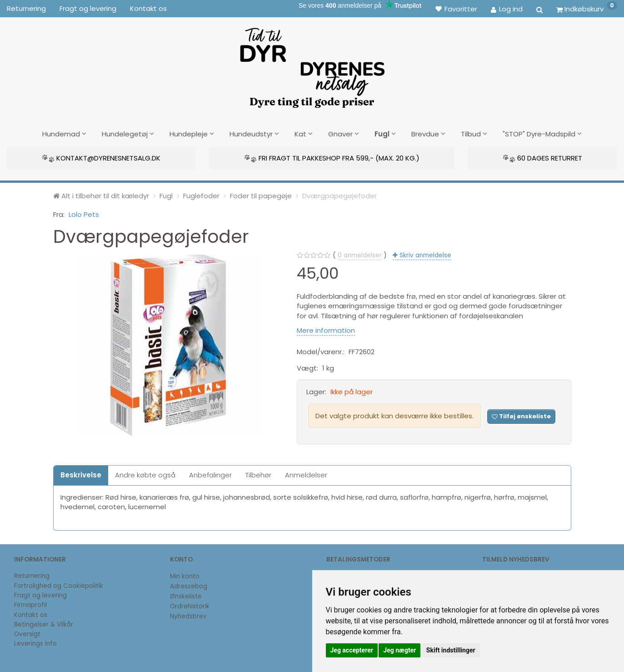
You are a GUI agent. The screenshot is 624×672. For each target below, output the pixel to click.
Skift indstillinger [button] (451, 650)
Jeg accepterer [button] (352, 650)
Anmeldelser (306, 474)
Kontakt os (148, 8)
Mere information (326, 329)
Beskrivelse (81, 474)
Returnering (26, 8)
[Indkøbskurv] (587, 9)
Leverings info (35, 643)
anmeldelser (360, 254)
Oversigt (27, 633)
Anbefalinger (210, 474)
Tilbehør (258, 474)
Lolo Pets (84, 213)
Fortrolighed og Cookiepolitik (59, 584)
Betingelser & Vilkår (44, 623)
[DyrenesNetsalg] (312, 65)
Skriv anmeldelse (424, 254)
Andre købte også (145, 474)
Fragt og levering (88, 8)
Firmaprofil (30, 604)
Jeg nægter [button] (399, 650)
